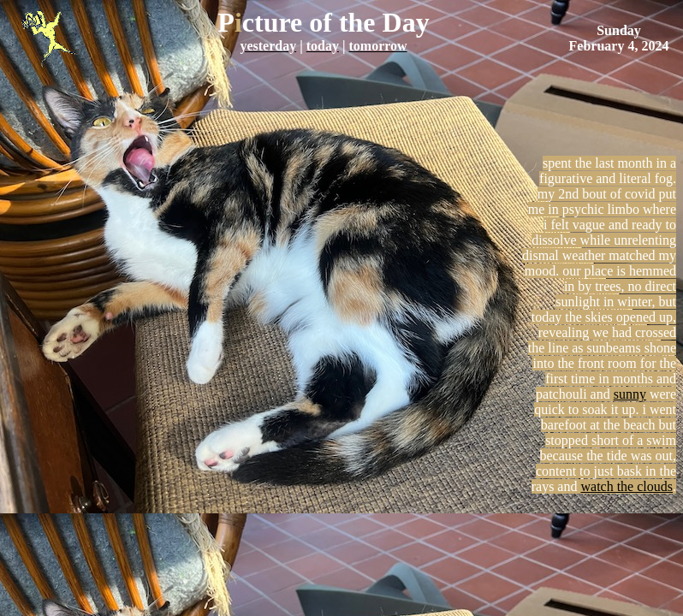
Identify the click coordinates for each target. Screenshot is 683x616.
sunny (630, 394)
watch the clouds (627, 486)
